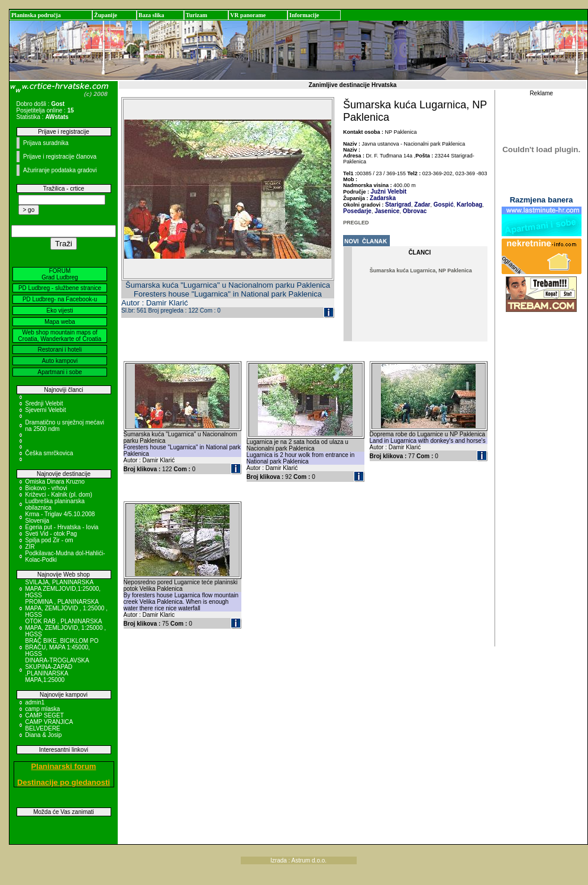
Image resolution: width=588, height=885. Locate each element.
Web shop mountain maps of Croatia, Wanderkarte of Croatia (60, 336)
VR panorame (248, 15)
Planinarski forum (64, 766)
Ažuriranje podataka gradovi (60, 170)
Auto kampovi (60, 361)
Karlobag (469, 205)
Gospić (443, 205)
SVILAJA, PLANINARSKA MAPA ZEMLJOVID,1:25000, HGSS (63, 589)
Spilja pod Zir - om (49, 540)
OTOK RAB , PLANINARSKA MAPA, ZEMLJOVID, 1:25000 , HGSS (66, 628)
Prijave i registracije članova (60, 157)
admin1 (35, 702)
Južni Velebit (389, 192)
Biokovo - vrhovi (46, 488)
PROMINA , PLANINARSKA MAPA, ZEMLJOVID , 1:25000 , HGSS (67, 608)
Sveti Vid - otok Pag (51, 534)
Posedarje (357, 211)
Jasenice (386, 211)
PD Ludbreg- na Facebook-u (60, 299)
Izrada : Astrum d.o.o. (298, 860)
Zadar (422, 205)
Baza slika (151, 15)
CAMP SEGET (45, 715)
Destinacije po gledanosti (64, 782)
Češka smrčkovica (49, 453)
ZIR (30, 547)
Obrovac (414, 211)
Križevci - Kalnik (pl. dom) (59, 495)
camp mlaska (43, 709)
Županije (106, 15)
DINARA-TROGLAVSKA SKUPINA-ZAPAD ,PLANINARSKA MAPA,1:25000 (57, 670)
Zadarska (383, 198)
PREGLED (356, 223)
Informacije (304, 15)
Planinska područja (36, 15)
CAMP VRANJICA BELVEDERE (49, 725)
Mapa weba (60, 322)
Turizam (196, 15)
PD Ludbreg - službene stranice (60, 288)
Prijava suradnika (46, 143)
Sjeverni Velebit (46, 410)
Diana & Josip (44, 735)
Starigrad (398, 205)
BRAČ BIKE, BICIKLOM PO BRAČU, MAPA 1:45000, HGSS (62, 647)
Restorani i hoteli (60, 350)
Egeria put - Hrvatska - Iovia (62, 527)
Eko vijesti (59, 310)
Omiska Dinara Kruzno (55, 482)
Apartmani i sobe (59, 372)
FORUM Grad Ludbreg (60, 274)
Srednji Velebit (44, 403)
